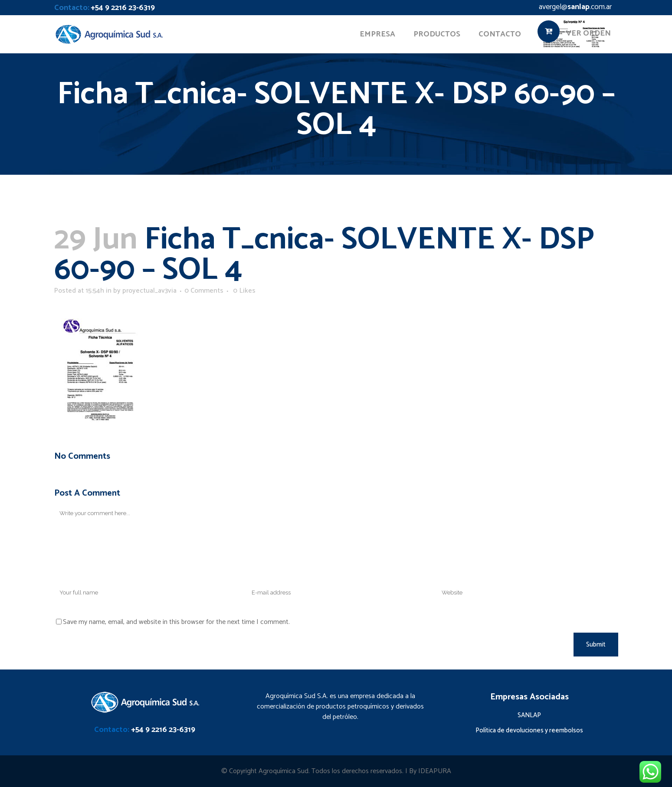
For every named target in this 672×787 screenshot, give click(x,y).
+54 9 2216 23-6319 (123, 8)
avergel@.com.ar (575, 7)
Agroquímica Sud (284, 771)
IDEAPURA (435, 771)
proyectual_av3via (149, 291)
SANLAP (529, 715)
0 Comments (204, 291)
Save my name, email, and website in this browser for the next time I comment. (176, 622)
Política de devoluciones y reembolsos (529, 730)
